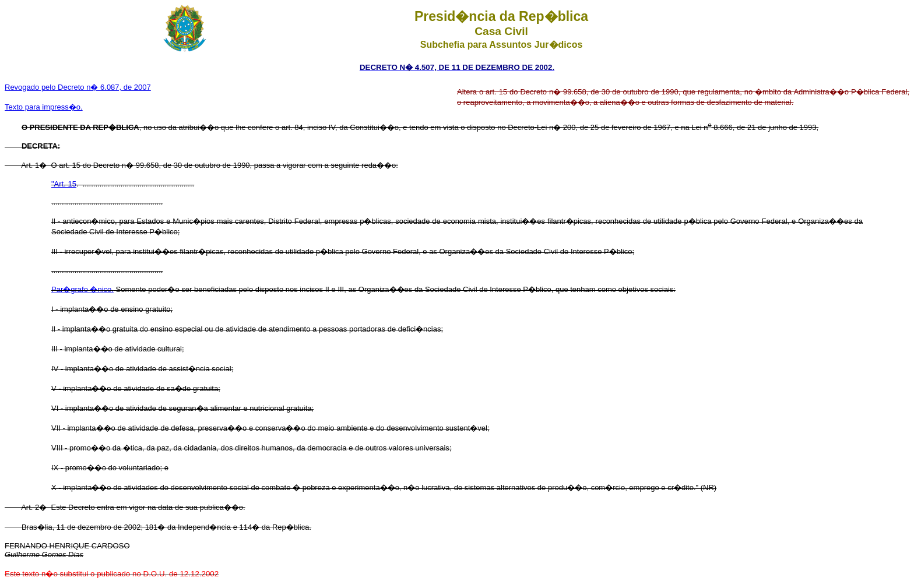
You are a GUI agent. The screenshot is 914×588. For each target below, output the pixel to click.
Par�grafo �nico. (82, 289)
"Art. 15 (64, 184)
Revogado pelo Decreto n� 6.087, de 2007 (78, 87)
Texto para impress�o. (44, 107)
